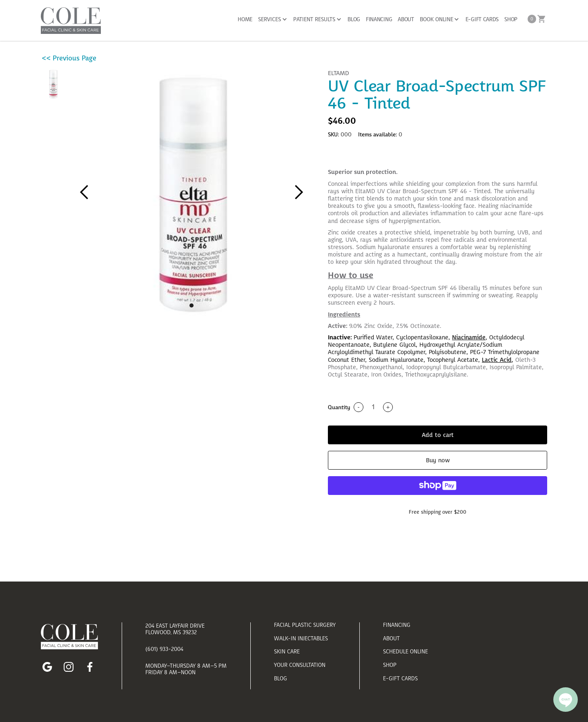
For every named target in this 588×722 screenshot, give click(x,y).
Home (245, 19)
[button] (273, 19)
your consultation (300, 665)
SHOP (511, 19)
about (391, 638)
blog (281, 679)
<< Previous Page (69, 58)
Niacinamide (469, 337)
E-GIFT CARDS (482, 19)
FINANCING (379, 19)
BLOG (354, 19)
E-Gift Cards (400, 679)
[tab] (438, 157)
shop (390, 665)
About (406, 19)
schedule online (405, 652)
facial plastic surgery (305, 625)
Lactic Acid (497, 360)
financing (397, 625)
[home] (71, 21)
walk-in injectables (301, 638)
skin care (287, 652)
